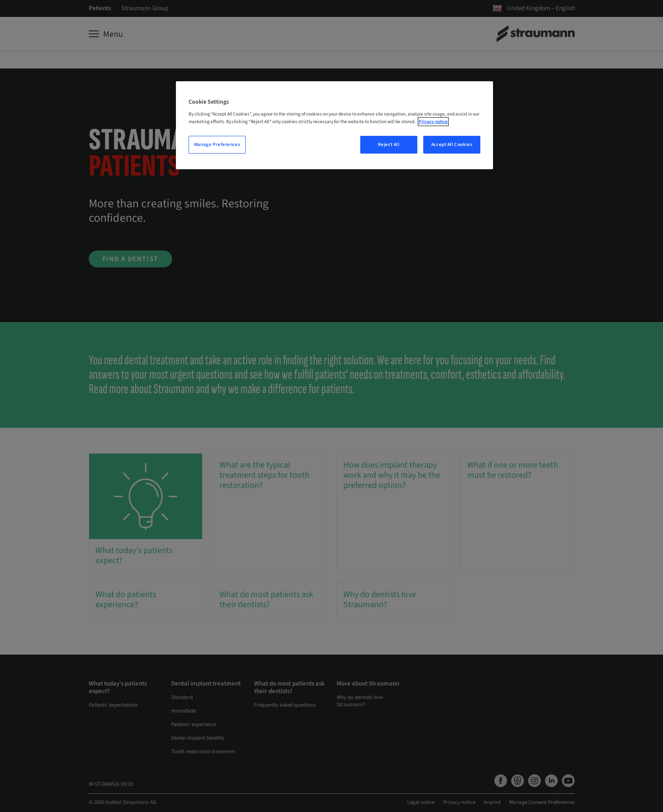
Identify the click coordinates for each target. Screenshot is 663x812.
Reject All (389, 145)
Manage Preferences (217, 145)
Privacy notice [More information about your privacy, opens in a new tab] (433, 122)
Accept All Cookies (452, 145)
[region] (334, 125)
